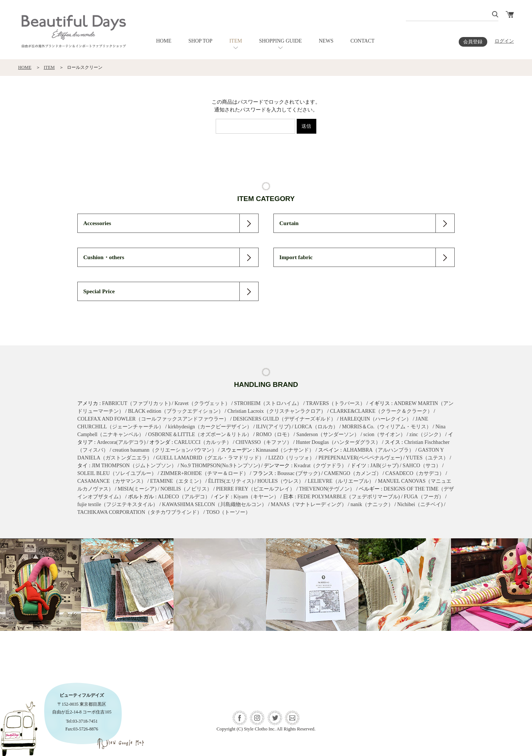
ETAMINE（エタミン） (177, 481)
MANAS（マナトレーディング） (309, 504)
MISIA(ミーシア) (137, 489)
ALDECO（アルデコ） (184, 497)
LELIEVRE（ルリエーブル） (341, 481)
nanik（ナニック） (372, 504)
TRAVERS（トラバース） (336, 403)
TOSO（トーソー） (228, 512)
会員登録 (473, 42)
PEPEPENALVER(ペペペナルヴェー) (360, 458)
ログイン (504, 41)
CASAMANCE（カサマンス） (112, 481)
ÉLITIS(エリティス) (231, 481)
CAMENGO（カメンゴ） (353, 473)
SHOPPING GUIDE (280, 41)
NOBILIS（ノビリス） (186, 489)
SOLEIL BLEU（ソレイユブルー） (117, 473)
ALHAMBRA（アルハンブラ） (378, 450)
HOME (164, 41)
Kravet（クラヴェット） (202, 403)
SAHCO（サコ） (422, 466)
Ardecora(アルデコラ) (121, 442)
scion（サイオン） (384, 434)
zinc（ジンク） (427, 434)
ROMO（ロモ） (274, 434)
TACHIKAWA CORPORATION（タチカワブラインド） (140, 512)
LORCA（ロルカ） (316, 427)
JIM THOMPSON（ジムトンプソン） (134, 466)
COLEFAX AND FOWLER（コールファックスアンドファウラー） (153, 419)
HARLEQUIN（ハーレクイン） (376, 419)
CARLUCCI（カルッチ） (203, 442)
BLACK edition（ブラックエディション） (176, 411)
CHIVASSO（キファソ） (264, 442)
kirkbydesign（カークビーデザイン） (210, 427)
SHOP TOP (200, 41)
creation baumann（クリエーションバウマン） (165, 450)
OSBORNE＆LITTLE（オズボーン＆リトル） (200, 434)
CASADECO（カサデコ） (415, 473)
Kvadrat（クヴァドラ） (320, 466)
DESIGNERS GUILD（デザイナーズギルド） (284, 419)
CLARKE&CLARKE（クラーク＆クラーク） (381, 411)
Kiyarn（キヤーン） (256, 497)
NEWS (326, 41)
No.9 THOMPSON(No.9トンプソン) (220, 466)
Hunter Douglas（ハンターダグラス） (338, 442)
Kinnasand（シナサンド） (285, 450)
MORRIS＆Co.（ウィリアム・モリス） (387, 427)
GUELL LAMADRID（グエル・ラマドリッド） (210, 458)
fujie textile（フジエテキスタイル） (118, 504)
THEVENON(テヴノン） (327, 489)
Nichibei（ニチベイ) (420, 504)
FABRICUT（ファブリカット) (136, 403)
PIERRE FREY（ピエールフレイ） (256, 489)
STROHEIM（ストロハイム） (268, 403)
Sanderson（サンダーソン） (328, 434)
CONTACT (362, 41)
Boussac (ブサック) (299, 473)
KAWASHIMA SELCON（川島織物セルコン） (214, 504)
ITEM (236, 41)
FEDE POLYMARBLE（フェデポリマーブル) (349, 497)
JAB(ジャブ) (384, 466)
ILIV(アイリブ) (273, 427)
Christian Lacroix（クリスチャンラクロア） (277, 411)
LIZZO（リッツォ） (291, 458)
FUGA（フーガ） (424, 497)
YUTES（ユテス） (427, 458)
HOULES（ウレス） (281, 481)
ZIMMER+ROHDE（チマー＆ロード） (205, 473)
